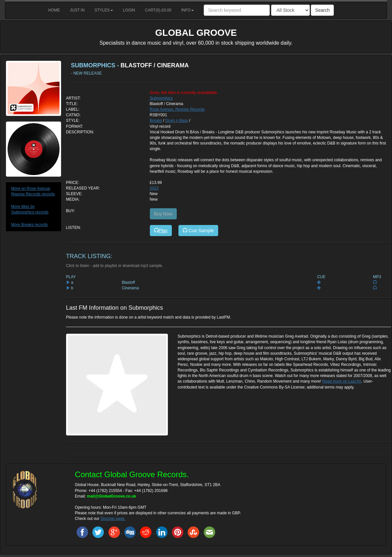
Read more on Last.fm (342, 381)
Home (54, 10)
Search (322, 10)
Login (129, 10)
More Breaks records (29, 225)
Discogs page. (113, 519)
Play (161, 231)
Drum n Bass (177, 121)
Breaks (156, 121)
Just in (77, 10)
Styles (104, 10)
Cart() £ (158, 10)
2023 (154, 188)
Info (188, 10)
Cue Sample (198, 231)
